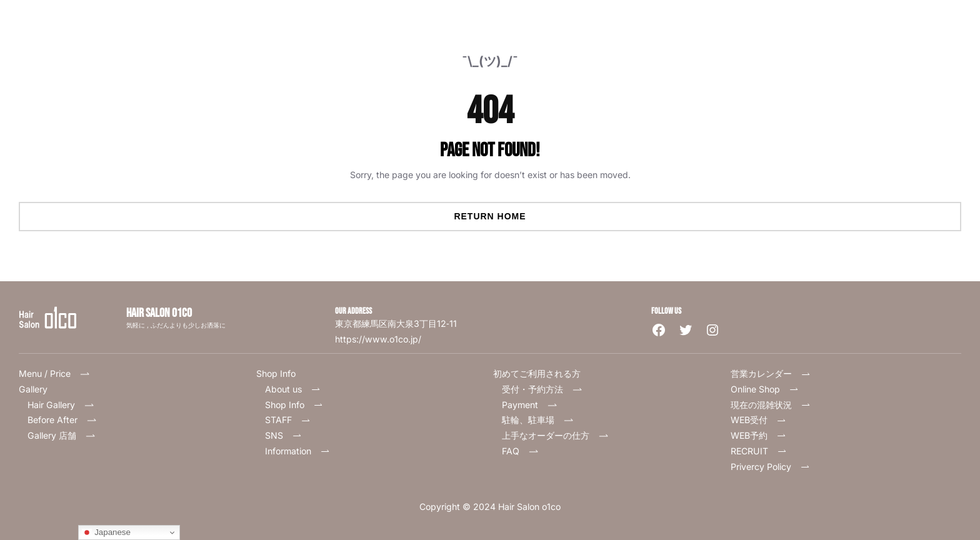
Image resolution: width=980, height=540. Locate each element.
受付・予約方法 (542, 389)
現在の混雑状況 (771, 405)
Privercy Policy (770, 467)
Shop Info (294, 405)
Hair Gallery (51, 405)
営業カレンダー (771, 373)
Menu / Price (58, 373)
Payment (529, 405)
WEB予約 (758, 435)
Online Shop (765, 389)
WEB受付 (758, 420)
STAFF (288, 420)
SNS (283, 435)
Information (297, 451)
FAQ (525, 451)
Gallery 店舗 (61, 435)
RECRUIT (759, 451)
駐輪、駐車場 (537, 420)
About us (293, 389)
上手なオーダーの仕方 (555, 435)
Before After (62, 420)
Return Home (490, 216)
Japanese (106, 532)
